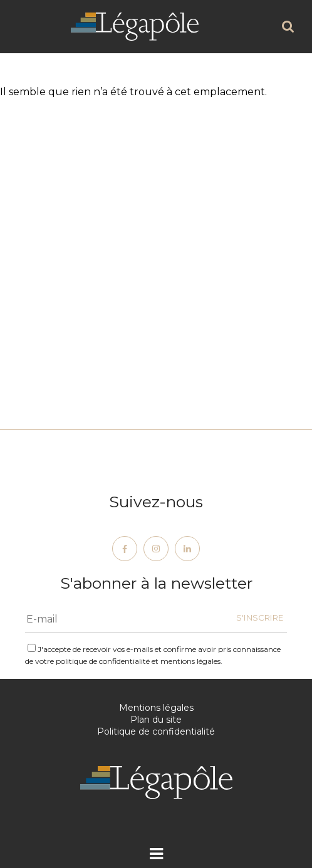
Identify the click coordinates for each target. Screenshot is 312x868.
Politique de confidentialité (156, 731)
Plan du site (156, 720)
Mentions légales (156, 708)
